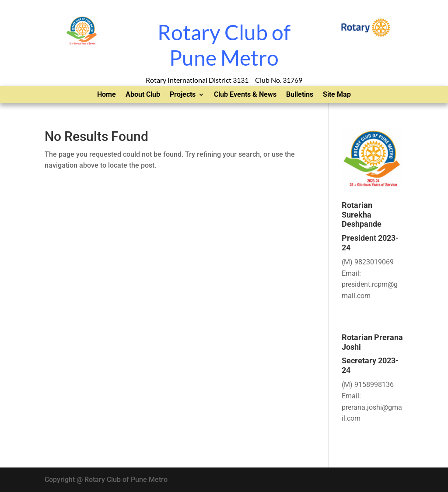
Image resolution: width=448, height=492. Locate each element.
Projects (183, 95)
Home (107, 95)
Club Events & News (245, 95)
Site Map (337, 95)
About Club (143, 95)
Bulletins (300, 95)
